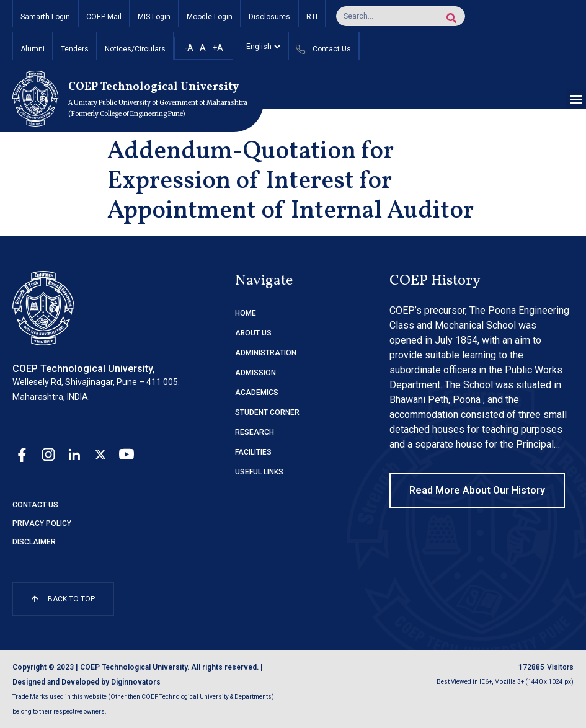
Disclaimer (34, 542)
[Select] (261, 47)
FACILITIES (253, 452)
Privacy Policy (42, 523)
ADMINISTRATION (266, 353)
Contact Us (35, 505)
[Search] (451, 18)
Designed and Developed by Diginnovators (87, 682)
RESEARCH (255, 432)
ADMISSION (255, 373)
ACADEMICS (257, 393)
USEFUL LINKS (259, 472)
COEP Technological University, (84, 369)
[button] (576, 99)
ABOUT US (253, 333)
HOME (246, 313)
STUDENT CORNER (267, 412)
